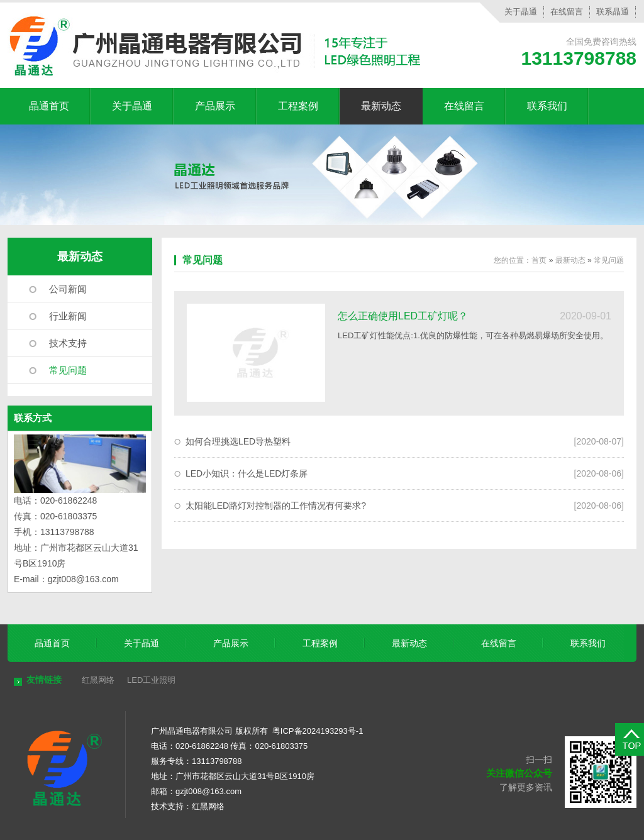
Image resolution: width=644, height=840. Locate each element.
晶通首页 (49, 106)
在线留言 (567, 12)
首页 (539, 260)
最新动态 (381, 106)
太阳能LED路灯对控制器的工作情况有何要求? (276, 506)
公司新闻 (68, 289)
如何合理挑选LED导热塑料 (238, 441)
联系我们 (547, 106)
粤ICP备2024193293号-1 (318, 731)
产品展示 (215, 106)
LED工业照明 (151, 680)
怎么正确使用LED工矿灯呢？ (403, 316)
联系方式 (33, 418)
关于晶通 (521, 12)
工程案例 (298, 106)
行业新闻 (68, 316)
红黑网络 (98, 680)
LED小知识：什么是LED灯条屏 (247, 473)
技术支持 (68, 343)
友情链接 (44, 680)
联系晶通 (613, 12)
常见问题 (68, 370)
